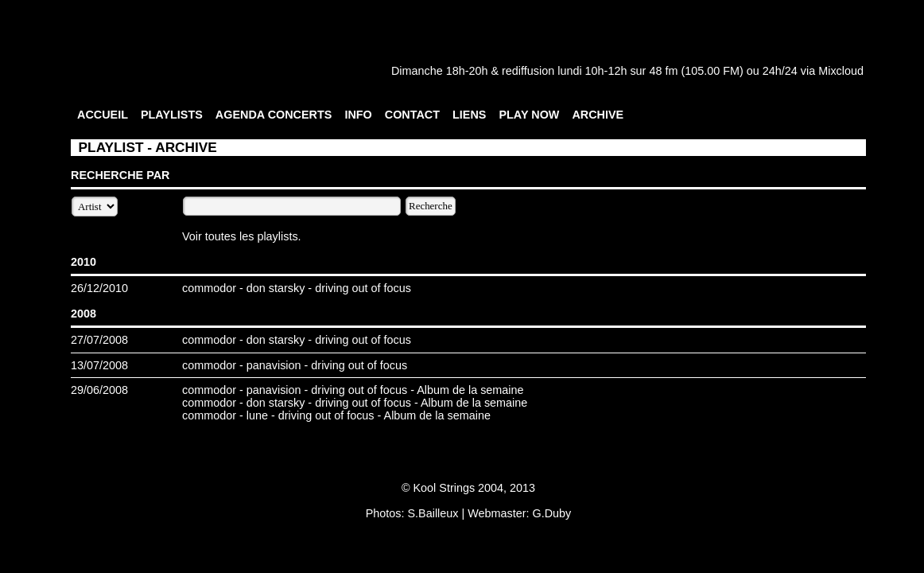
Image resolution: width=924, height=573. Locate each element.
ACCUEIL (103, 115)
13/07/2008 (99, 365)
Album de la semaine (470, 390)
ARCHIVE (598, 115)
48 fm (663, 71)
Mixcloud (841, 71)
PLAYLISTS (172, 115)
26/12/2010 (99, 288)
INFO (358, 115)
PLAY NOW (529, 115)
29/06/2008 (99, 390)
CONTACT (412, 115)
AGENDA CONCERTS (274, 115)
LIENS (469, 115)
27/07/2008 (99, 340)
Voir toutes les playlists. (242, 236)
